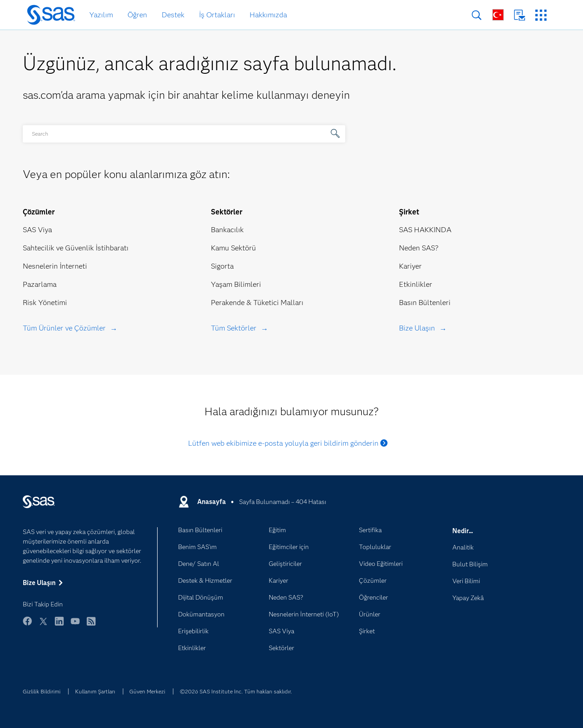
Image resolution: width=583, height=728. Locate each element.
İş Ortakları (217, 15)
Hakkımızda (268, 15)
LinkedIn (59, 625)
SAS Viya (37, 230)
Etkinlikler (416, 284)
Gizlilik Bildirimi (42, 691)
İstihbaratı (112, 248)
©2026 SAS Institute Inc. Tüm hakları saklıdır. (236, 691)
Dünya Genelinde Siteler (498, 15)
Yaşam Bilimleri (236, 284)
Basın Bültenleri (425, 303)
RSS (91, 625)
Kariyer (410, 266)
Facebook (27, 625)
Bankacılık (227, 230)
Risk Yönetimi (45, 303)
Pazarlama (40, 284)
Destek (173, 15)
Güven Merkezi (147, 691)
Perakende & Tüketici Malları (257, 303)
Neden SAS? (419, 248)
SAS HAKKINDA (425, 230)
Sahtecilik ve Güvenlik (58, 248)
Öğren (137, 15)
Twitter (43, 625)
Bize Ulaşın (519, 15)
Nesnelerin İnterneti (55, 266)
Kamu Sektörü (233, 248)
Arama (477, 15)
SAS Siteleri (541, 15)
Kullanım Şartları (95, 691)
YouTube (75, 625)
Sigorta (222, 266)
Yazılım (101, 15)
